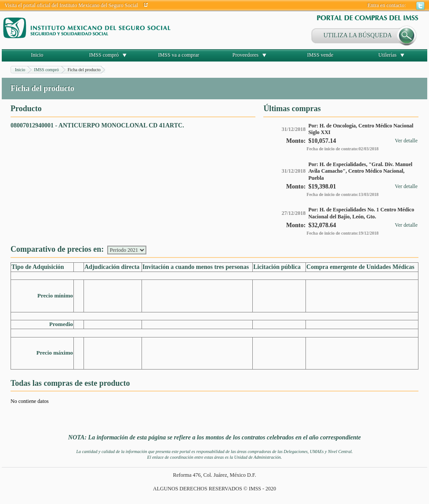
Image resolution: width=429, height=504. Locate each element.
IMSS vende (320, 55)
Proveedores (245, 55)
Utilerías (387, 55)
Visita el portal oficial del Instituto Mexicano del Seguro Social (71, 5)
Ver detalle (406, 141)
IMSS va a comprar (179, 55)
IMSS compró (104, 55)
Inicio (37, 55)
